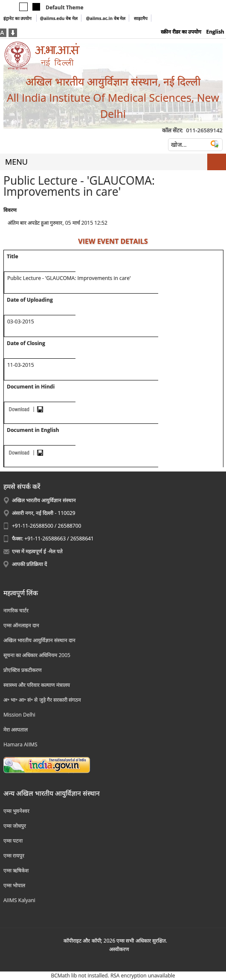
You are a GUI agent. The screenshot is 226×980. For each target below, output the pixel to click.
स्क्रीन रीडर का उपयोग (181, 32)
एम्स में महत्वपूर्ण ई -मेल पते (37, 551)
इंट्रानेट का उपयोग (18, 18)
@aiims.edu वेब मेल (59, 18)
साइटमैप (141, 18)
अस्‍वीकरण (119, 949)
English (215, 32)
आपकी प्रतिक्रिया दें (29, 564)
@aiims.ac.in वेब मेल (106, 18)
